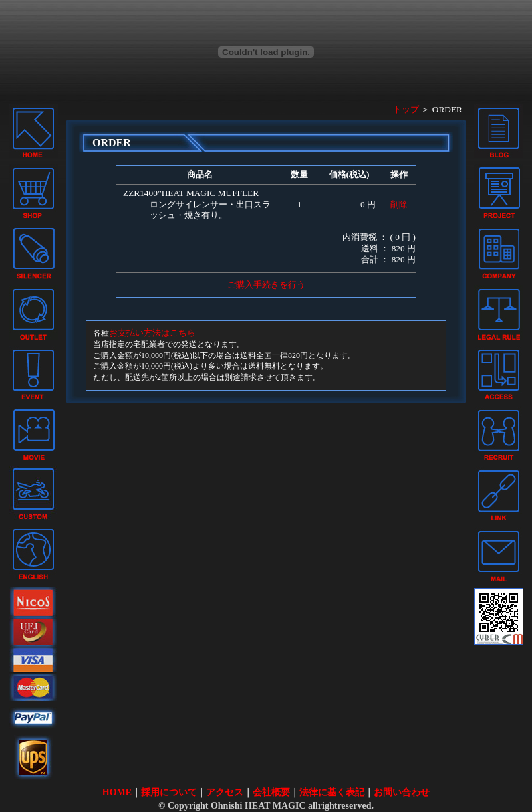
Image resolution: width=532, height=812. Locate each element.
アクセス (225, 792)
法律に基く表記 (332, 792)
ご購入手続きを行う (266, 285)
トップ (406, 109)
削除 (399, 204)
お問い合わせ (402, 792)
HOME (117, 792)
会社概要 (271, 792)
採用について (169, 792)
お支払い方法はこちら (152, 333)
